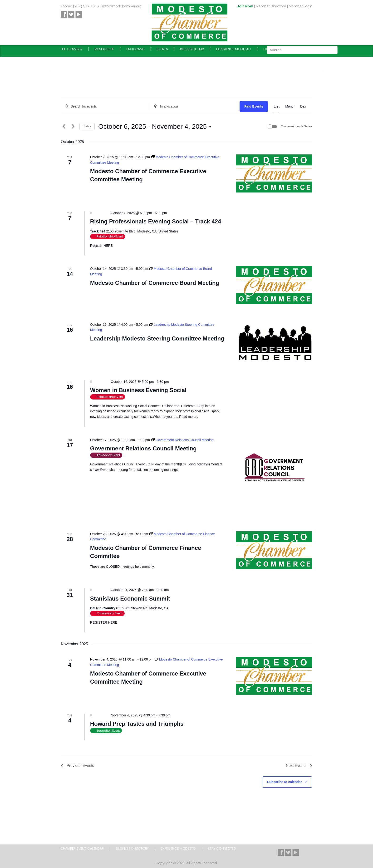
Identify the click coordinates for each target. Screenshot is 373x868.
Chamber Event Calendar (82, 848)
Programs (135, 49)
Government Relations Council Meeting (143, 448)
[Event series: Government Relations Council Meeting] (182, 440)
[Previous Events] (64, 127)
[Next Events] (73, 127)
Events (162, 49)
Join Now (245, 6)
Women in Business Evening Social (138, 390)
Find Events (254, 106)
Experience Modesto (234, 49)
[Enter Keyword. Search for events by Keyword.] (106, 106)
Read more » (189, 417)
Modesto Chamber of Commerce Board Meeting (155, 283)
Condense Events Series (296, 126)
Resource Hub (192, 49)
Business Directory (132, 848)
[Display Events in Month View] (290, 106)
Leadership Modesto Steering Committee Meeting (157, 338)
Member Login (301, 6)
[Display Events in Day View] (303, 106)
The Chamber (71, 49)
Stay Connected (222, 848)
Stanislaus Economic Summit (130, 599)
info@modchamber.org (122, 6)
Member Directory (271, 6)
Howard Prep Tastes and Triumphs (137, 724)
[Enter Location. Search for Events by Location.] (195, 106)
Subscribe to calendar (285, 782)
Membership (104, 49)
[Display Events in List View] (277, 106)
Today (87, 126)
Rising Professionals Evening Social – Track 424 (156, 221)
